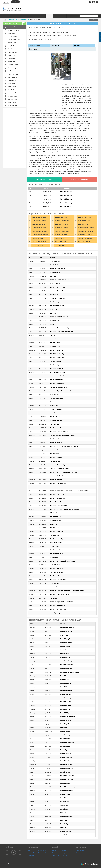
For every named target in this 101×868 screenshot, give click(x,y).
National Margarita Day (66, 668)
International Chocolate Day (57, 498)
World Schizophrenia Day (57, 398)
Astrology (55, 851)
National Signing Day (66, 639)
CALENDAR (7, 16)
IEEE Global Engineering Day (57, 372)
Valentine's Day (64, 654)
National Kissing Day (66, 754)
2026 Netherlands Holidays (86, 228)
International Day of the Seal (58, 287)
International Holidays (24, 20)
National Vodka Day (65, 798)
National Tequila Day (66, 772)
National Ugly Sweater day (67, 835)
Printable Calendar (13, 90)
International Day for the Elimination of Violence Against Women (67, 591)
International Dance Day (56, 350)
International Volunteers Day (58, 606)
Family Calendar (12, 96)
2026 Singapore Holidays (85, 231)
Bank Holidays (12, 33)
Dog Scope (79, 853)
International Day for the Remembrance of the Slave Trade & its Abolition (69, 491)
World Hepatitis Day (55, 461)
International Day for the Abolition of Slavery (62, 602)
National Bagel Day (65, 657)
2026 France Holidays (84, 217)
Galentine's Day (64, 650)
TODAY (56, 16)
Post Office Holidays (14, 40)
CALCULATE (62, 16)
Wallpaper (65, 853)
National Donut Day (65, 739)
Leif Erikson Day (65, 802)
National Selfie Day (65, 746)
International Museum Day (57, 383)
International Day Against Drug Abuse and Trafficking (64, 446)
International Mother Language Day (59, 280)
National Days (12, 43)
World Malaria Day (55, 346)
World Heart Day (54, 528)
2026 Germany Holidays (39, 221)
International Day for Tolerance (58, 580)
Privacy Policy (42, 851)
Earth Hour (53, 313)
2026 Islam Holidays (84, 242)
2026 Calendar (12, 55)
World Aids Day (54, 598)
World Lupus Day (55, 365)
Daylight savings (65, 680)
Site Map (31, 855)
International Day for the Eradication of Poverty (62, 561)
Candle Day (63, 828)
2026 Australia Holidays (39, 217)
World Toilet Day (54, 583)
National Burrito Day (66, 705)
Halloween (63, 813)
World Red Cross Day (66, 192)
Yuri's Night (53, 324)
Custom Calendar (13, 74)
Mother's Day (64, 728)
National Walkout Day (66, 720)
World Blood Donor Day (56, 428)
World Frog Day (54, 295)
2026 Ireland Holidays (61, 224)
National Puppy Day (65, 694)
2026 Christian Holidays (39, 242)
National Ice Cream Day (67, 768)
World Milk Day (54, 413)
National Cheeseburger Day (68, 787)
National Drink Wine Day (67, 665)
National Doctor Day (66, 698)
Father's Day (64, 750)
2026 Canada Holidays (62, 217)
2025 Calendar (12, 102)
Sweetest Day (64, 805)
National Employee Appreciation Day (70, 672)
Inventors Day (54, 524)
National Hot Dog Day (66, 765)
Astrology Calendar (13, 65)
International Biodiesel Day (57, 476)
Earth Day (53, 335)
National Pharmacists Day (67, 628)
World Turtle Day (54, 395)
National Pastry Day (66, 831)
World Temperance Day (56, 543)
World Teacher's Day (56, 550)
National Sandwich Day (66, 817)
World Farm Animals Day (57, 539)
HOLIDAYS (49, 16)
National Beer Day (65, 709)
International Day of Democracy (58, 506)
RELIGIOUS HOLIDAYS (17, 16)
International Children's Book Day (59, 317)
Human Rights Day (55, 613)
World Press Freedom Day (57, 354)
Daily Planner (12, 62)
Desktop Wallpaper (13, 68)
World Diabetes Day (55, 576)
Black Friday (64, 820)
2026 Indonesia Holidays (39, 224)
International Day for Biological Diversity (61, 391)
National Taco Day (65, 794)
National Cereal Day (65, 676)
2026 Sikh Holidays (61, 245)
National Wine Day (65, 735)
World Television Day (56, 587)
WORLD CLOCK (41, 16)
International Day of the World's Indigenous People (63, 472)
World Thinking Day (55, 283)
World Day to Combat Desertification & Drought (62, 435)
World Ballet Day (54, 535)
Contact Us (32, 853)
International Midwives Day (57, 358)
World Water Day (54, 302)
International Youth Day (56, 480)
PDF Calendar (12, 80)
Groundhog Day (64, 635)
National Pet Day (65, 713)
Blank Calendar (12, 71)
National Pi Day (64, 687)
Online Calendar (12, 77)
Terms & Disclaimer (43, 853)
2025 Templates (12, 106)
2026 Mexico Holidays (61, 228)
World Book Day (54, 339)
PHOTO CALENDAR (30, 16)
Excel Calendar (12, 87)
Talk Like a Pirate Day (56, 513)
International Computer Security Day (60, 594)
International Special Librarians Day (60, 328)
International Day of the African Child (60, 432)
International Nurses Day (57, 369)
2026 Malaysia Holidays (39, 228)
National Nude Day (65, 761)
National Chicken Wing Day (67, 776)
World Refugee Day (55, 439)
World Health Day (55, 321)
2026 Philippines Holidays (63, 231)
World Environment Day (56, 420)
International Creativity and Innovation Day (61, 332)
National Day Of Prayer (66, 724)
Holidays (64, 855)
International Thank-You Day (58, 269)
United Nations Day (55, 565)
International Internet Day (57, 569)
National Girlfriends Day (67, 779)
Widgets (64, 851)
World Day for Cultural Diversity (58, 387)
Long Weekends (12, 46)
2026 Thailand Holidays (85, 235)
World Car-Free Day (55, 520)
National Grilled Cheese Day (68, 717)
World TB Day (54, 309)
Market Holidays (12, 36)
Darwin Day (53, 276)
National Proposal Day (66, 691)
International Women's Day (57, 291)
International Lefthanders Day (58, 483)
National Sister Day (65, 783)
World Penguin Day (55, 343)
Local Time (55, 855)
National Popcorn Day (66, 631)
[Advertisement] (14, 138)
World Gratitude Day (55, 517)
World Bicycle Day (55, 417)
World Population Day (56, 450)
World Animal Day (55, 546)
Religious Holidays (13, 30)
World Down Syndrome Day (57, 298)
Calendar (55, 853)
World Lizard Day (55, 487)
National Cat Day (65, 809)
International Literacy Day (57, 494)
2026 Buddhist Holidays (85, 238)
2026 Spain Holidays (61, 235)
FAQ (30, 851)
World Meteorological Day (57, 306)
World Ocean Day (55, 424)
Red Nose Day (54, 406)
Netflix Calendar (12, 99)
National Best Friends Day (67, 742)
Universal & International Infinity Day (60, 469)
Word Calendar (12, 84)
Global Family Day (55, 261)
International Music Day (56, 531)
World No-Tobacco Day (56, 409)
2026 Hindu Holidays (61, 242)
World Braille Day (55, 265)
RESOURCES (71, 16)
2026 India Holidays (84, 221)
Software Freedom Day (56, 502)
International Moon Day (56, 457)
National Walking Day (66, 702)
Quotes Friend (80, 851)
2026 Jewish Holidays (38, 245)
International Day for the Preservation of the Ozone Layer (65, 509)
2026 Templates (12, 52)
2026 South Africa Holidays (40, 235)
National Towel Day (65, 731)
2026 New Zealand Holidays (40, 231)
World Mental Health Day (57, 554)
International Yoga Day (56, 443)
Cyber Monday (64, 824)
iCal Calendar (12, 58)
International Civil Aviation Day (58, 609)
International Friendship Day (58, 465)
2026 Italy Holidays (84, 224)
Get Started (15, 2)
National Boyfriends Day (67, 791)
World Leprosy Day (55, 272)
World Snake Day (55, 454)
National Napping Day (66, 683)
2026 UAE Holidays (37, 238)
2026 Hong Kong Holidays (62, 221)
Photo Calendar (12, 93)
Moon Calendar (12, 49)
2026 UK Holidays (60, 238)
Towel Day (53, 402)
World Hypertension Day (56, 380)
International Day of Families (58, 376)
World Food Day (54, 557)
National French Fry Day (67, 757)
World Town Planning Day (57, 572)
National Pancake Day (66, 661)
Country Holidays (12, 20)
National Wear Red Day (66, 643)
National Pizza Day (65, 646)
